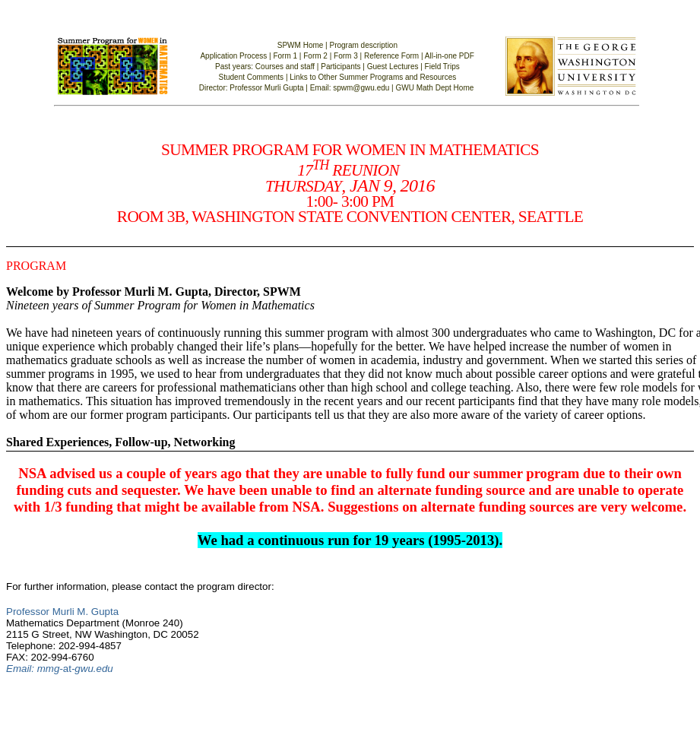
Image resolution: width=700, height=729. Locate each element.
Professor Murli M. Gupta (62, 612)
